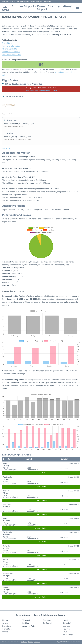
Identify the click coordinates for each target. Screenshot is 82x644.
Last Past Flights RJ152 (12, 55)
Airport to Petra (29, 626)
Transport (47, 620)
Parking (26, 623)
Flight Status (7, 43)
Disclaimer (24, 642)
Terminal (26, 620)
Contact (31, 642)
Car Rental (47, 623)
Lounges (66, 626)
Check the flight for (41, 90)
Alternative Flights (9, 49)
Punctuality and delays (11, 52)
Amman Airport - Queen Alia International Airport (42, 8)
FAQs (65, 632)
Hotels (66, 620)
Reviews (66, 629)
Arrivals (5, 623)
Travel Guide (68, 635)
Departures (7, 626)
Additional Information (11, 46)
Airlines (5, 632)
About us (37, 642)
